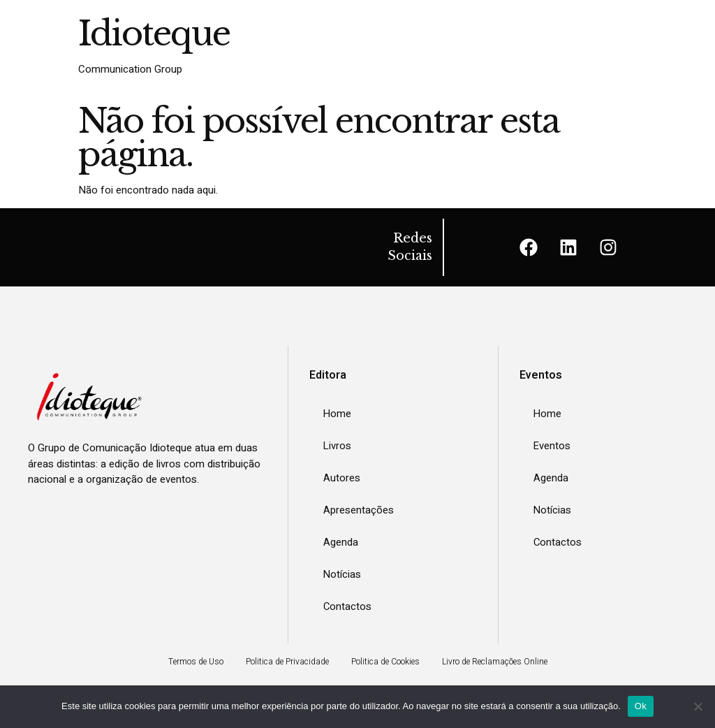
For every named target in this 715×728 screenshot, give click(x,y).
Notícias (342, 574)
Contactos (348, 606)
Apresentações (359, 510)
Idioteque (154, 34)
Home (338, 414)
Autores (342, 478)
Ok (641, 706)
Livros (338, 446)
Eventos (552, 446)
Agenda (341, 542)
